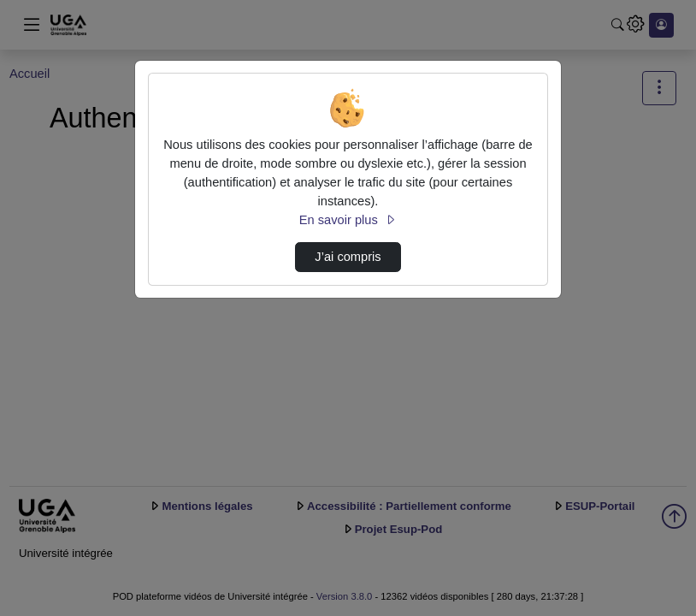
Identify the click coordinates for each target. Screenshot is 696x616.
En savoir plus (348, 220)
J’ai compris (348, 257)
